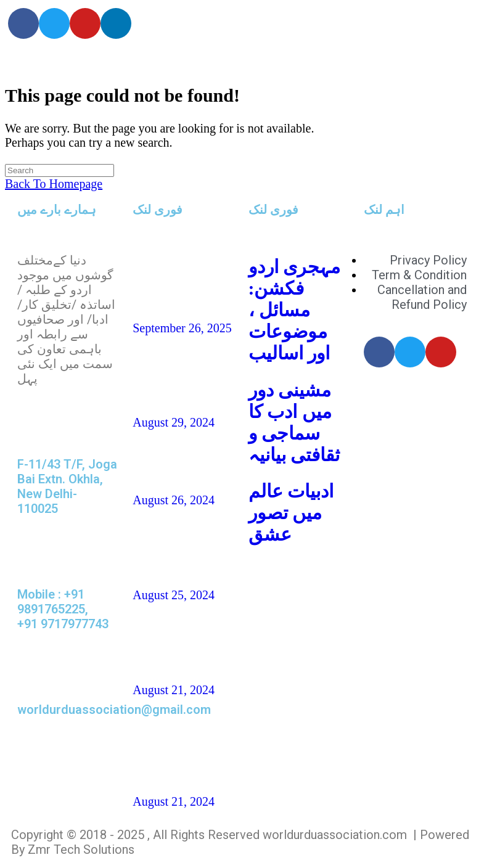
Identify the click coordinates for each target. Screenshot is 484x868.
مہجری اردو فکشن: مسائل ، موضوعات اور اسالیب (295, 310)
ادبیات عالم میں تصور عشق (291, 513)
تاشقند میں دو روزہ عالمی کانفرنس (175, 280)
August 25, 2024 (174, 595)
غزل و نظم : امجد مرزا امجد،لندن (169, 642)
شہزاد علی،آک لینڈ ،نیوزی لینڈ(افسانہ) (176, 548)
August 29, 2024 (174, 422)
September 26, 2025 (182, 328)
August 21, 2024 (174, 690)
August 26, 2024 (174, 500)
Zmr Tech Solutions (81, 850)
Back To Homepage (54, 184)
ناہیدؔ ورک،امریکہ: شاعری (170, 375)
